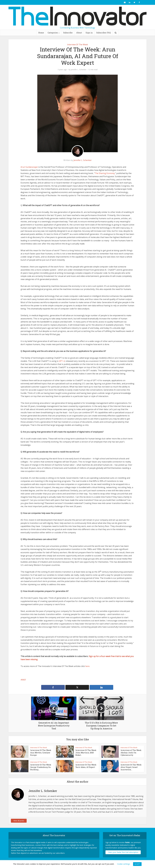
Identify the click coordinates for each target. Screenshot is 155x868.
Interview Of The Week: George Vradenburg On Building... (41, 767)
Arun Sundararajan (29, 167)
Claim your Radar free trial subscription (123, 852)
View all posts (19, 821)
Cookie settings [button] (124, 864)
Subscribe (68, 33)
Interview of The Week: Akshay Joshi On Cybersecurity (131, 753)
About (79, 33)
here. (88, 666)
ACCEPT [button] (137, 864)
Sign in (89, 33)
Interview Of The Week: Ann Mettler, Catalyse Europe (41, 753)
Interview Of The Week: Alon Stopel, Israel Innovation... (131, 767)
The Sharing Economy (105, 173)
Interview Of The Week (77, 45)
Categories (53, 33)
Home (41, 33)
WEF (24, 680)
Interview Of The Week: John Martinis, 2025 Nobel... (86, 753)
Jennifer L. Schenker (79, 70)
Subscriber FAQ (103, 33)
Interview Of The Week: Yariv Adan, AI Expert (86, 766)
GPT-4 (62, 361)
